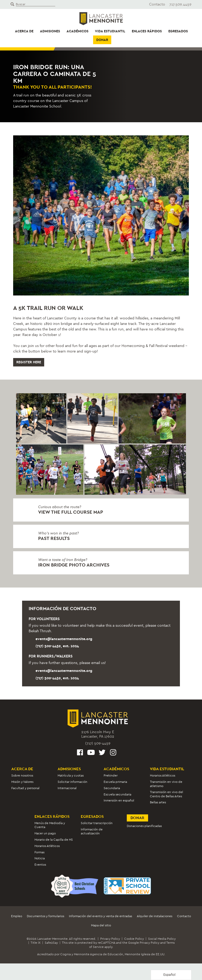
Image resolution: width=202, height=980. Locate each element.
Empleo (17, 916)
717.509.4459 (180, 4)
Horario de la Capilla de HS (54, 840)
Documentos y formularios (46, 916)
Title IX (36, 943)
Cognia (65, 954)
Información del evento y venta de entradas (100, 916)
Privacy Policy (110, 939)
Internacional (67, 788)
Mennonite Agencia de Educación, (99, 954)
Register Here (29, 362)
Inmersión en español (119, 800)
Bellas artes (158, 802)
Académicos (77, 31)
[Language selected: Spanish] (171, 975)
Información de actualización (92, 831)
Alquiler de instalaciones (155, 916)
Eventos (40, 865)
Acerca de (24, 31)
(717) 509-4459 (98, 743)
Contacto (157, 4)
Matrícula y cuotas (71, 775)
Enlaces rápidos (147, 31)
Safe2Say (51, 943)
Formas (39, 852)
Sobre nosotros (22, 775)
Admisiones (50, 31)
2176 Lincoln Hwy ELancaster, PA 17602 (98, 734)
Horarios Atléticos (163, 775)
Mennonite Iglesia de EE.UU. (145, 954)
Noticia (40, 858)
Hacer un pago (45, 833)
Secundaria (112, 788)
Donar (102, 40)
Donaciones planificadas (144, 826)
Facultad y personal (25, 788)
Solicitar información (72, 782)
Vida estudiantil (110, 31)
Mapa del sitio (101, 925)
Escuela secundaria (117, 794)
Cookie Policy (134, 939)
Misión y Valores (22, 782)
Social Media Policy (162, 939)
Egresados (178, 31)
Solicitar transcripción (97, 823)
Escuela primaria (115, 782)
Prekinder (111, 775)
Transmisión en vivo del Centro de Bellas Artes (166, 794)
